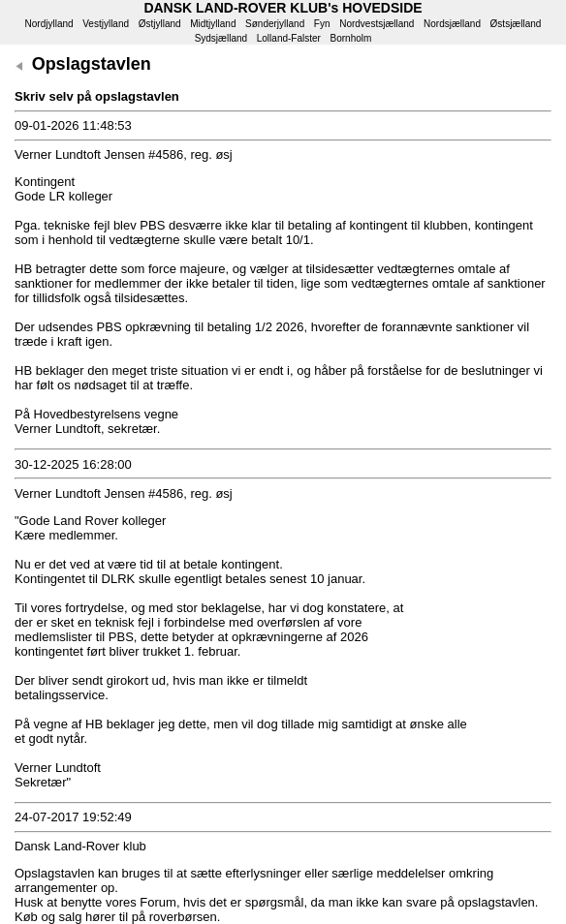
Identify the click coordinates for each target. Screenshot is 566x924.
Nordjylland (49, 24)
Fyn (322, 24)
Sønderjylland (275, 24)
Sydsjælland (221, 38)
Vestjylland (106, 24)
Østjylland (160, 24)
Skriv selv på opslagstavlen (97, 96)
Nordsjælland (452, 24)
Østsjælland (516, 24)
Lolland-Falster (289, 38)
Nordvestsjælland (377, 24)
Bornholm (351, 38)
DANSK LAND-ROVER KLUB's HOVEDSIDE (283, 8)
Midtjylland (213, 24)
